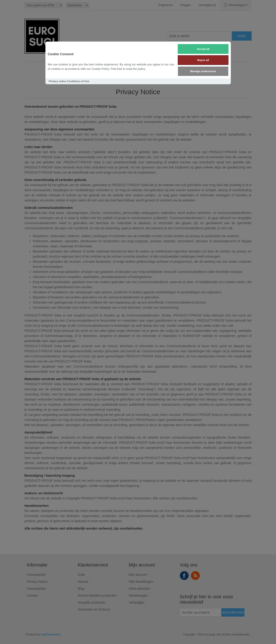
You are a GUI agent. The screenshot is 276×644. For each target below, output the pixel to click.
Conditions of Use (78, 81)
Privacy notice (58, 81)
